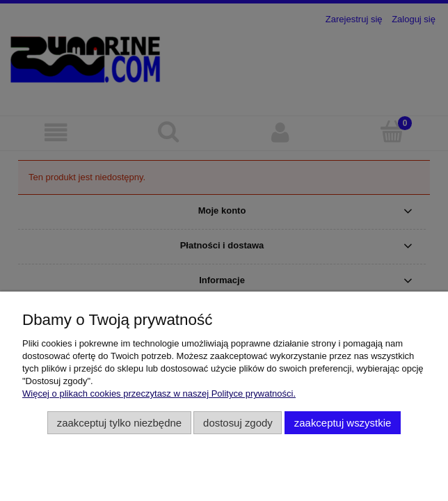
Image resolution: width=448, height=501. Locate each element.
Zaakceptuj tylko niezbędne (119, 423)
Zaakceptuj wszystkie (343, 423)
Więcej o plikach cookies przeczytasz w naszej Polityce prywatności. (159, 393)
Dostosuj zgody (238, 423)
